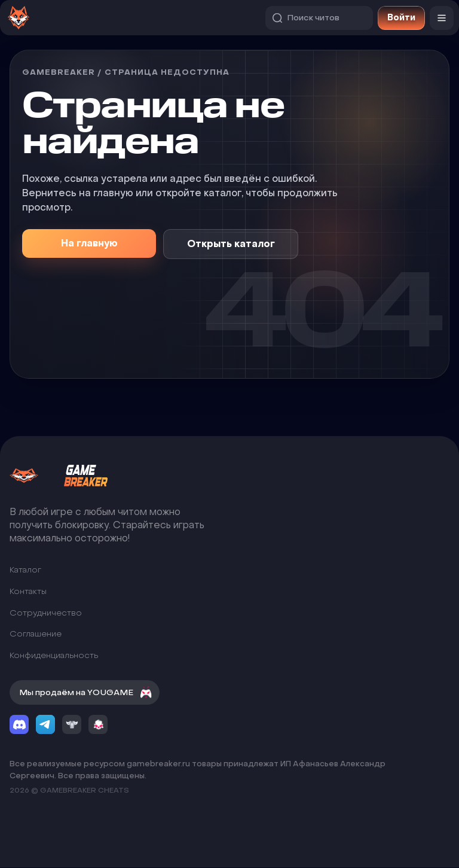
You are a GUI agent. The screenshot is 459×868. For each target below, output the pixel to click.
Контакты (28, 591)
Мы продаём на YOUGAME (86, 693)
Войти (401, 18)
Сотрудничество (46, 613)
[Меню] (442, 18)
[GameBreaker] (69, 476)
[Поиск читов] (319, 18)
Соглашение (36, 634)
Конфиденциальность (54, 655)
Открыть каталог (231, 244)
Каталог (25, 570)
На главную (89, 243)
